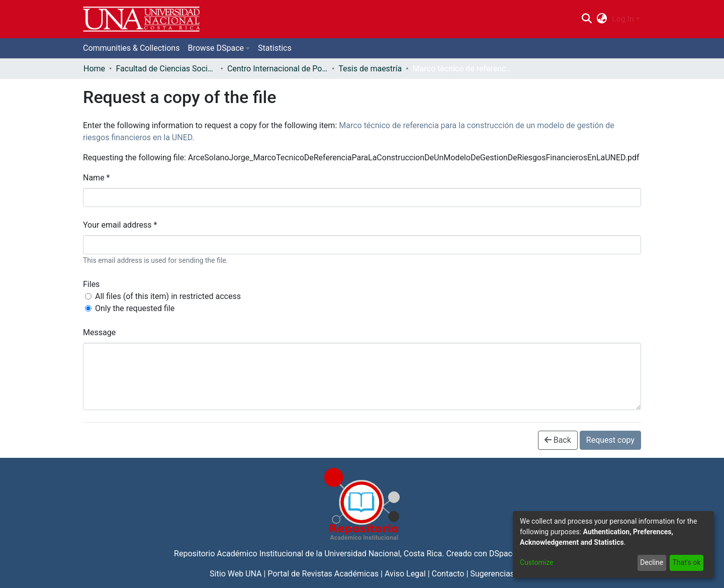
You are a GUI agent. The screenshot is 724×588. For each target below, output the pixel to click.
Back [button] (558, 440)
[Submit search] (586, 19)
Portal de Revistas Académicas (323, 574)
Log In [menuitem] (623, 19)
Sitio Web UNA (236, 574)
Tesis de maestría (370, 69)
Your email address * (120, 225)
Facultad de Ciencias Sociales (166, 69)
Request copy (610, 440)
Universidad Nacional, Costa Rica (383, 554)
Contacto (448, 574)
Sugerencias (492, 574)
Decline (652, 562)
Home (94, 69)
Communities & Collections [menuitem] (131, 48)
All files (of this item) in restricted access (168, 296)
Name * (97, 178)
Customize (536, 562)
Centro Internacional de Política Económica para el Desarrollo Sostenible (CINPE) (278, 69)
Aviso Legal (405, 574)
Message (99, 332)
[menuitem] (602, 19)
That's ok (686, 562)
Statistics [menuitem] (275, 48)
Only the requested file (135, 308)
